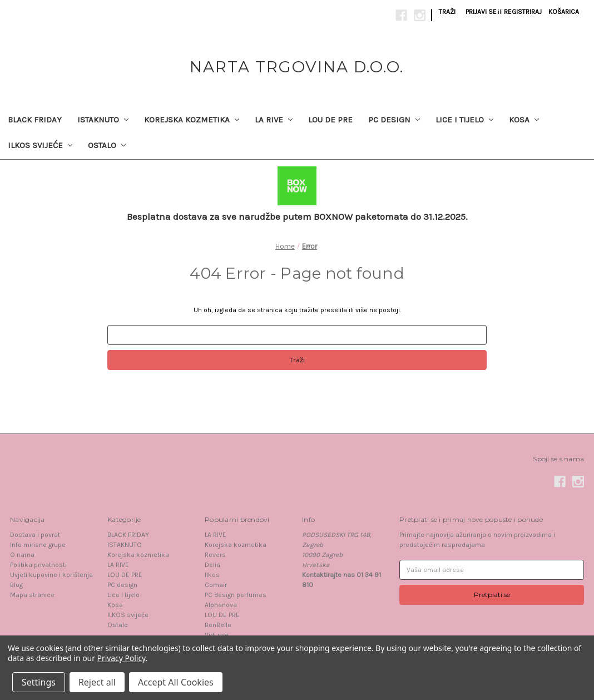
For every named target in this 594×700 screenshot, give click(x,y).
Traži (447, 12)
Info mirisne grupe (38, 545)
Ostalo (107, 145)
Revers (215, 555)
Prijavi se (481, 12)
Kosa (524, 120)
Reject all (97, 682)
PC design (394, 120)
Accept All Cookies (176, 682)
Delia (212, 565)
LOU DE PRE (330, 120)
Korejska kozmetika (192, 120)
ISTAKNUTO (103, 120)
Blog (16, 585)
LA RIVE (274, 120)
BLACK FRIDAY (35, 120)
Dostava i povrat (35, 535)
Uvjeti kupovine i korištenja (51, 575)
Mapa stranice (32, 595)
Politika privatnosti (38, 565)
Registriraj (523, 12)
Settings (39, 682)
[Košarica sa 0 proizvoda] (564, 12)
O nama (22, 555)
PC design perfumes (236, 595)
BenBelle (218, 625)
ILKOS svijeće (40, 145)
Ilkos (212, 575)
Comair (216, 585)
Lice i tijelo (464, 120)
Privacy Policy (122, 658)
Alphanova (221, 605)
